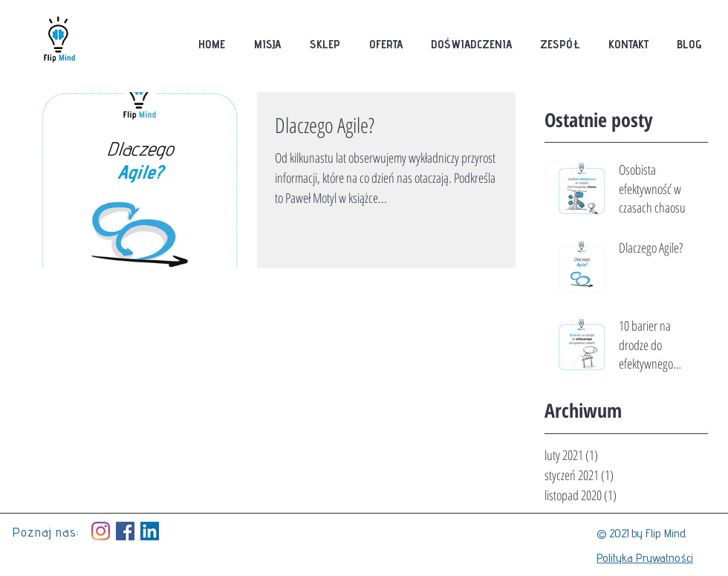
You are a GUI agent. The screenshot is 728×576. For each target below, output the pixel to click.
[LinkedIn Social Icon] (150, 531)
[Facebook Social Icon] (125, 531)
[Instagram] (101, 531)
